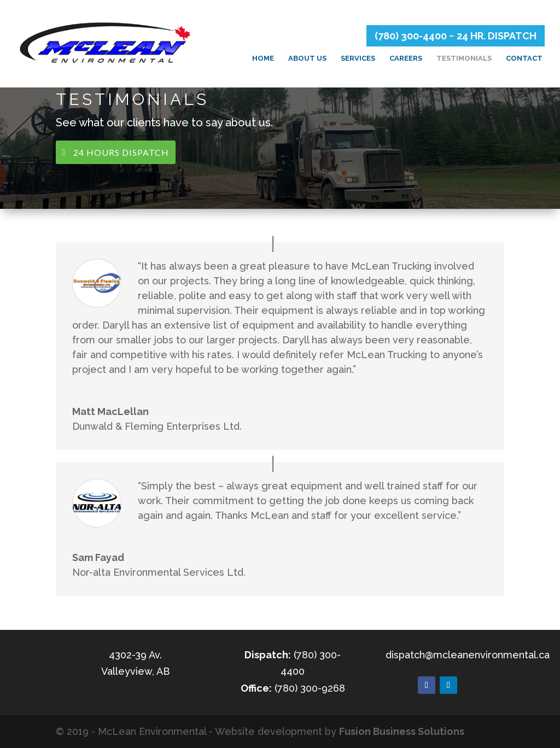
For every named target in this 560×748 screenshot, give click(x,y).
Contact (524, 59)
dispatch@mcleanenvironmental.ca (468, 655)
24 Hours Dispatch (121, 152)
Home (263, 59)
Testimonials (464, 59)
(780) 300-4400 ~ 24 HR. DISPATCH (456, 36)
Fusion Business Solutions (402, 731)
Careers (406, 59)
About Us (307, 59)
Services (358, 59)
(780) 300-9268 (310, 688)
